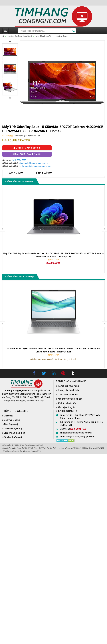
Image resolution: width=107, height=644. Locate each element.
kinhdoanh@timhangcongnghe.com (36, 166)
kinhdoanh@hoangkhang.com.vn (34, 163)
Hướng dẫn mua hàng (68, 386)
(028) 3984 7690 (19, 160)
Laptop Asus (62, 36)
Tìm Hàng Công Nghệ (34, 445)
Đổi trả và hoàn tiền (67, 403)
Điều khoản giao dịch (14, 433)
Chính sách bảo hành (68, 395)
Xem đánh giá (20, 136)
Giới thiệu (9, 416)
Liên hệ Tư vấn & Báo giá (27, 148)
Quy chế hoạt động (13, 429)
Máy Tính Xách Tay (44, 36)
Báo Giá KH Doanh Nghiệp (27, 154)
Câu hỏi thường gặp (13, 437)
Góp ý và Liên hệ (12, 420)
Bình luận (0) (44, 173)
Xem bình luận (34, 136)
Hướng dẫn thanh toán (68, 390)
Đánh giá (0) (16, 173)
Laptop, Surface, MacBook (20, 36)
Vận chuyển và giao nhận (70, 399)
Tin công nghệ (11, 424)
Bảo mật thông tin (66, 407)
